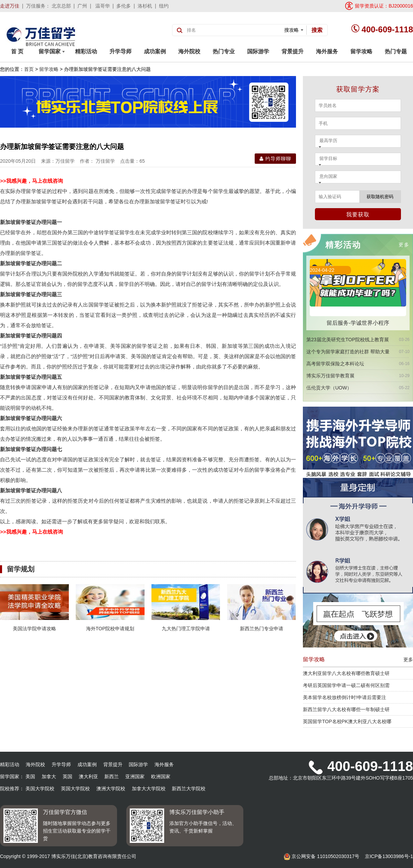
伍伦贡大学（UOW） (329, 388)
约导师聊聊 (275, 159)
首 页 (17, 51)
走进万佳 (10, 6)
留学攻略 (361, 51)
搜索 (317, 30)
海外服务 (327, 51)
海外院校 (189, 51)
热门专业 (224, 51)
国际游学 (258, 51)
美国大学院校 (40, 789)
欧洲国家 (161, 776)
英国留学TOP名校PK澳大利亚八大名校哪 (347, 721)
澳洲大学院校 (111, 789)
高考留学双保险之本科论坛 (335, 364)
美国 (30, 776)
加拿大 (49, 776)
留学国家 (51, 51)
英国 (67, 776)
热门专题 (396, 51)
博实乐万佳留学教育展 (330, 376)
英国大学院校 (75, 789)
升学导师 (120, 51)
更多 (404, 245)
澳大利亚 (88, 776)
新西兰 (112, 776)
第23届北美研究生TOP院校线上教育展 (348, 340)
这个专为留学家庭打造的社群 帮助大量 (348, 352)
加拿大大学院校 (149, 789)
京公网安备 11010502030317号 (322, 856)
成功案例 (155, 51)
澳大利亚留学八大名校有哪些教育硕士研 (346, 673)
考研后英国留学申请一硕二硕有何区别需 (346, 685)
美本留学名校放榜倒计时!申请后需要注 (345, 697)
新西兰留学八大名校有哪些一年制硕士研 (346, 709)
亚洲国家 (135, 776)
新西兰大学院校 (189, 789)
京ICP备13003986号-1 (389, 856)
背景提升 (293, 51)
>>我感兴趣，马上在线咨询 (31, 181)
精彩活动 (86, 51)
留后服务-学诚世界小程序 (358, 323)
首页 (29, 69)
